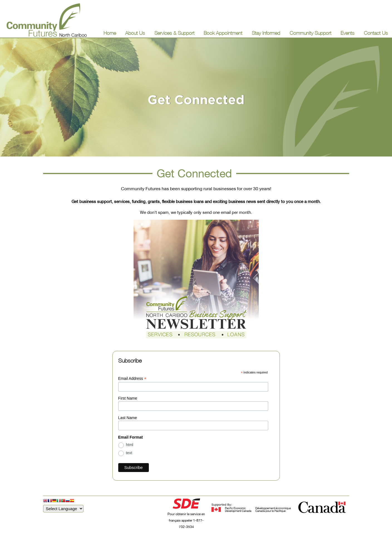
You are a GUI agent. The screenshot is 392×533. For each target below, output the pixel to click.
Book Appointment (223, 33)
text (129, 453)
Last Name (128, 418)
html (130, 445)
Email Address (132, 379)
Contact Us (376, 33)
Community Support (310, 33)
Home (110, 33)
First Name (128, 398)
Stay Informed (266, 33)
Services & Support (174, 33)
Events (347, 33)
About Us (135, 33)
